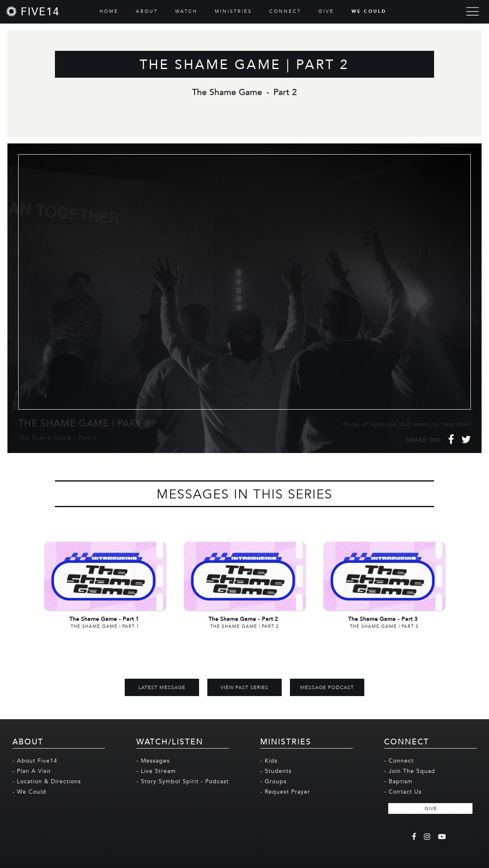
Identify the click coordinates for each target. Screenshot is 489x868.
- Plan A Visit (32, 771)
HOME (109, 11)
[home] (33, 11)
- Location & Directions (47, 781)
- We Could (29, 792)
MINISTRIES (233, 11)
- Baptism (398, 781)
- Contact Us (403, 792)
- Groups (273, 781)
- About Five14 (35, 761)
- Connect (399, 761)
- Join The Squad (410, 771)
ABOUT (147, 11)
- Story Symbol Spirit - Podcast (183, 781)
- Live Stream (156, 771)
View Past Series (244, 687)
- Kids (269, 761)
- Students (276, 771)
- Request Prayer (285, 792)
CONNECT (285, 11)
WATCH (186, 11)
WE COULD (369, 11)
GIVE (326, 11)
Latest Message (162, 687)
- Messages (153, 761)
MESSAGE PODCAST (327, 687)
